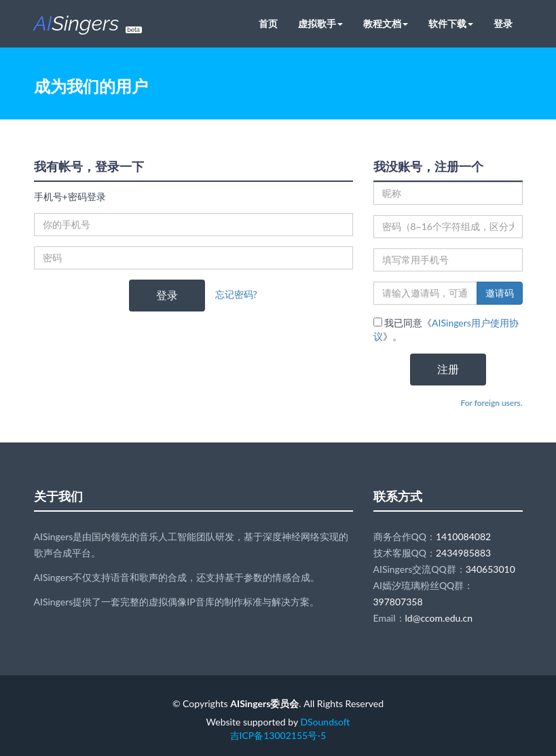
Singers (88, 23)
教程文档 (386, 23)
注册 (448, 369)
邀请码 (500, 293)
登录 (503, 23)
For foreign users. (492, 403)
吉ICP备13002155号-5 (278, 735)
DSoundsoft (325, 722)
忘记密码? (236, 294)
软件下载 (451, 23)
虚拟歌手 (320, 23)
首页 (268, 23)
